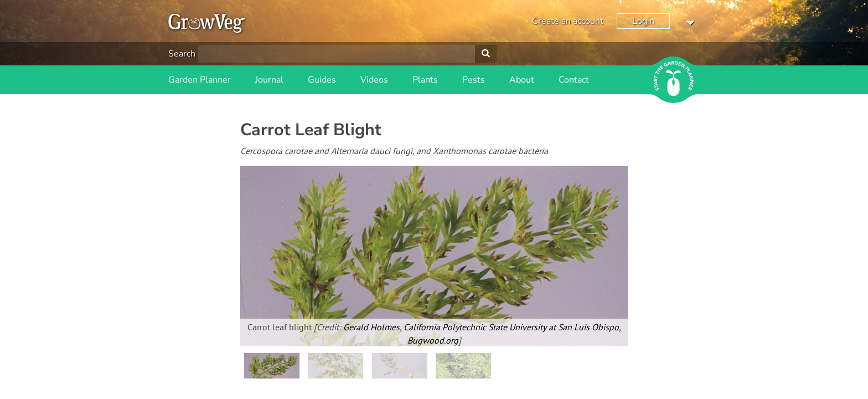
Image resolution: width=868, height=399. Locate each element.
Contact (574, 80)
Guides (322, 80)
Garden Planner (200, 80)
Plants (425, 80)
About (522, 80)
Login (643, 21)
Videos (374, 80)
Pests (474, 80)
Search (182, 54)
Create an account (568, 21)
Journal (269, 80)
